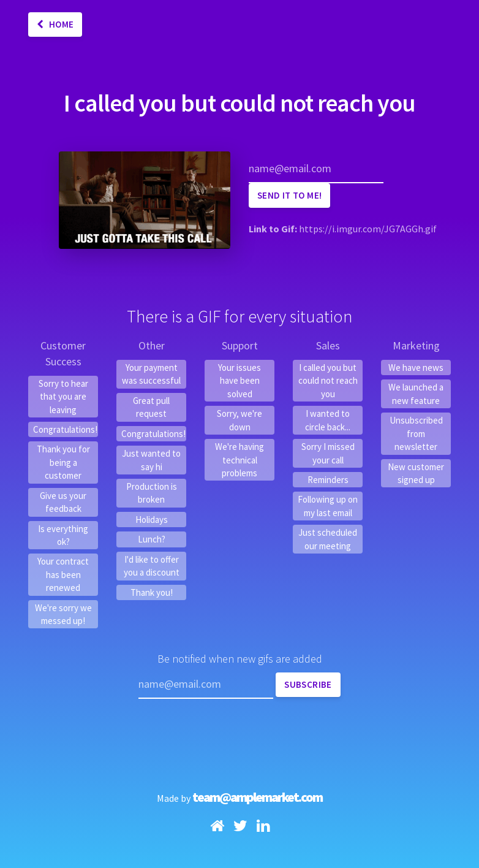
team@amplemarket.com (257, 797)
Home (55, 24)
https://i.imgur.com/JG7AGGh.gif (368, 229)
